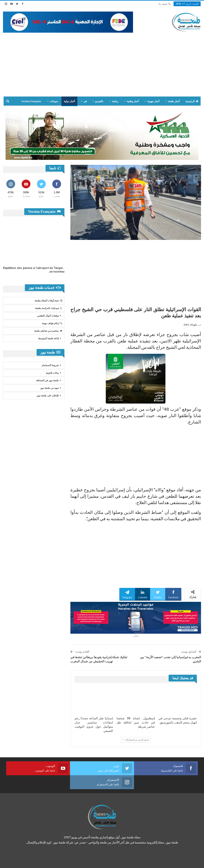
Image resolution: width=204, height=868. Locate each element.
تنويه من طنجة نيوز (49, 388)
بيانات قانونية (52, 373)
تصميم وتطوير (35, 861)
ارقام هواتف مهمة (52, 323)
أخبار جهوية (153, 101)
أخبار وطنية (133, 101)
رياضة (115, 101)
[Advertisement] (102, 63)
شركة (15, 861)
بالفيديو (99, 101)
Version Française (31, 101)
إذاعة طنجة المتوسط (48, 338)
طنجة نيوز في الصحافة (47, 380)
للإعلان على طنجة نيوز (48, 396)
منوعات (54, 101)
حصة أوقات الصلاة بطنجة (48, 301)
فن (85, 101)
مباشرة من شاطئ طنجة (48, 331)
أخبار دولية (69, 101)
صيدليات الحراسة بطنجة (49, 308)
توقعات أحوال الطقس (48, 316)
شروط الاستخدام (50, 365)
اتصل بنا (165, 4)
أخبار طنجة (174, 101)
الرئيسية (192, 101)
